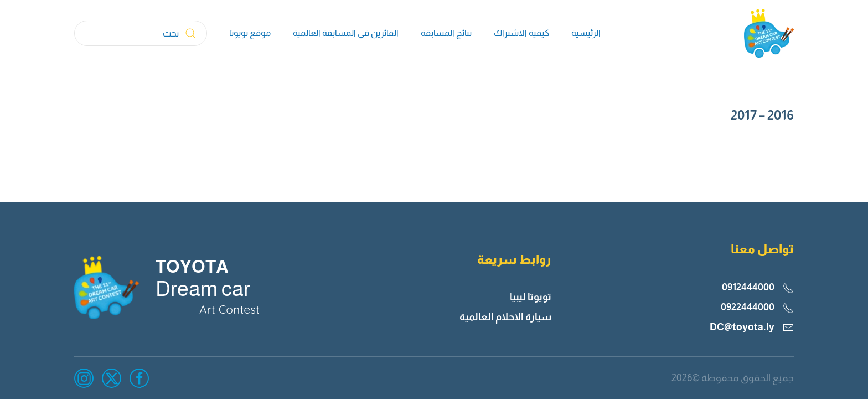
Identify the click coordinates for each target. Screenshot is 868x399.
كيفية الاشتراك (521, 33)
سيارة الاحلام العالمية (505, 317)
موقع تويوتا (250, 33)
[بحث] (141, 33)
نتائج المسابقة (446, 33)
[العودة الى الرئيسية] (769, 33)
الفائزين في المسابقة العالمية (346, 33)
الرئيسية (586, 33)
